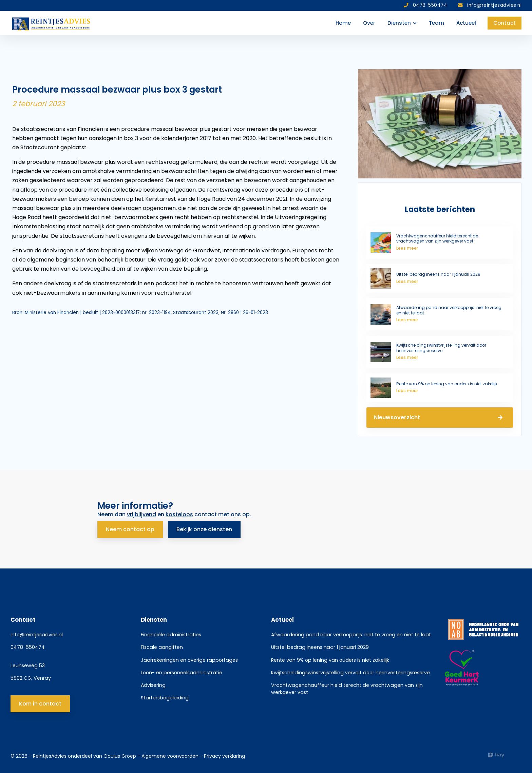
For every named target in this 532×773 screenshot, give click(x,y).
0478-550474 (28, 647)
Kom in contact (40, 703)
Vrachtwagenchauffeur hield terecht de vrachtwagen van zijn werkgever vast (347, 688)
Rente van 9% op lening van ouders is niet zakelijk (330, 660)
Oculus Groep (120, 756)
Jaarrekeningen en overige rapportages (189, 660)
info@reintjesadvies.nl (37, 635)
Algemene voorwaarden (171, 756)
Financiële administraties (171, 635)
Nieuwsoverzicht (440, 418)
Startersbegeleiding (165, 697)
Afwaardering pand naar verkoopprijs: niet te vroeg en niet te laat (351, 635)
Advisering (153, 685)
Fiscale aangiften (162, 647)
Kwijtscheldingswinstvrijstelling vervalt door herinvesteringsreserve (350, 672)
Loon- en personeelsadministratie (182, 672)
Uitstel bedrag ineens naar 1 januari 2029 (320, 647)
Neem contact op (130, 529)
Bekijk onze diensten (205, 529)
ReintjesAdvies (50, 756)
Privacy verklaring (224, 756)
